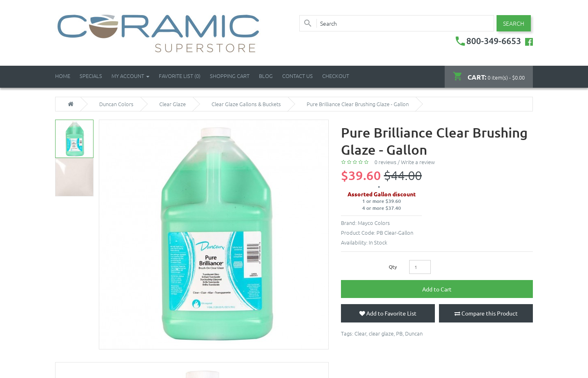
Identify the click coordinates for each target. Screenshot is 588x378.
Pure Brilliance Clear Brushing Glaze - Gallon (358, 104)
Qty (393, 267)
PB (399, 333)
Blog (266, 76)
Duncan (414, 333)
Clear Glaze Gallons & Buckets (246, 104)
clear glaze (381, 333)
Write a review (418, 162)
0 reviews (385, 162)
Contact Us (297, 76)
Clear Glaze (173, 104)
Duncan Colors (116, 104)
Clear (360, 333)
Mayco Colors (374, 223)
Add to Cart (437, 289)
